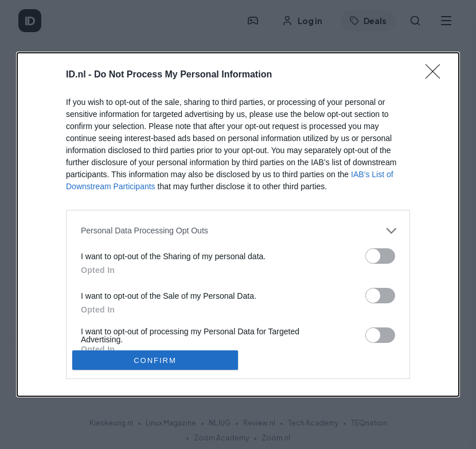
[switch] (380, 256)
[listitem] (238, 231)
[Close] (436, 75)
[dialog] (238, 225)
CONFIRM (155, 360)
